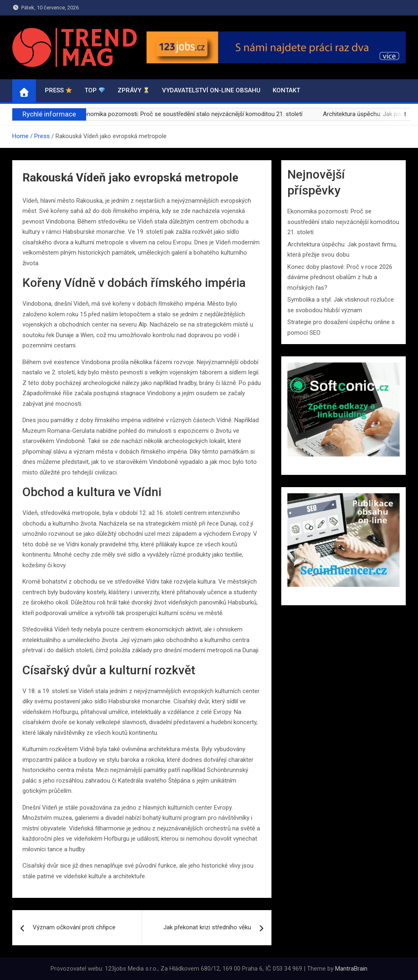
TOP (95, 90)
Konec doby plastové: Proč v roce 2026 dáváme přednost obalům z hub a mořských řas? (340, 277)
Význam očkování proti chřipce (74, 927)
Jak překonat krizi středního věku (207, 927)
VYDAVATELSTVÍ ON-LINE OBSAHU (211, 90)
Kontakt (286, 90)
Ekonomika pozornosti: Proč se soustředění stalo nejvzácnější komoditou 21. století (197, 114)
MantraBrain (351, 969)
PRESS (58, 90)
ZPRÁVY (133, 90)
